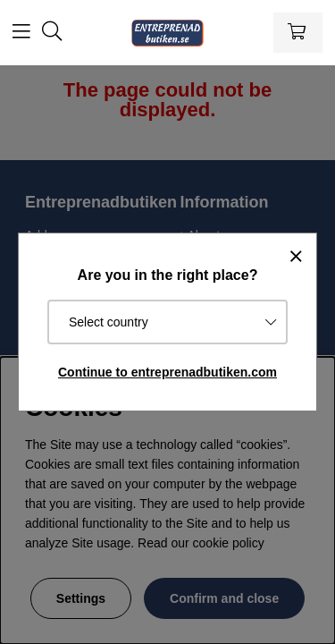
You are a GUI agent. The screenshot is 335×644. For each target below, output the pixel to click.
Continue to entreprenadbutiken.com (167, 372)
